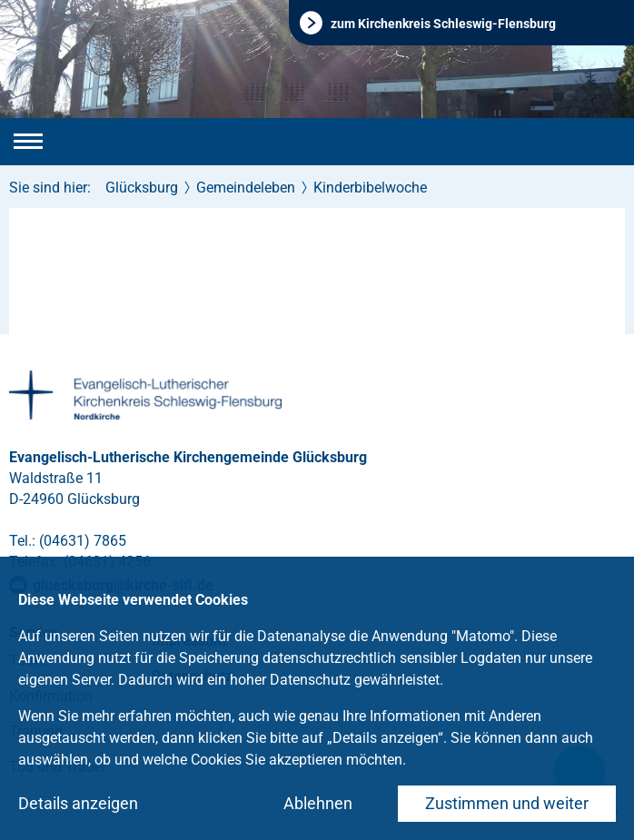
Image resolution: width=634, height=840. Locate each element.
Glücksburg (142, 188)
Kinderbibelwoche (370, 188)
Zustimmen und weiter (507, 803)
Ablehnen (318, 803)
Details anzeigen (78, 803)
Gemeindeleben (246, 188)
